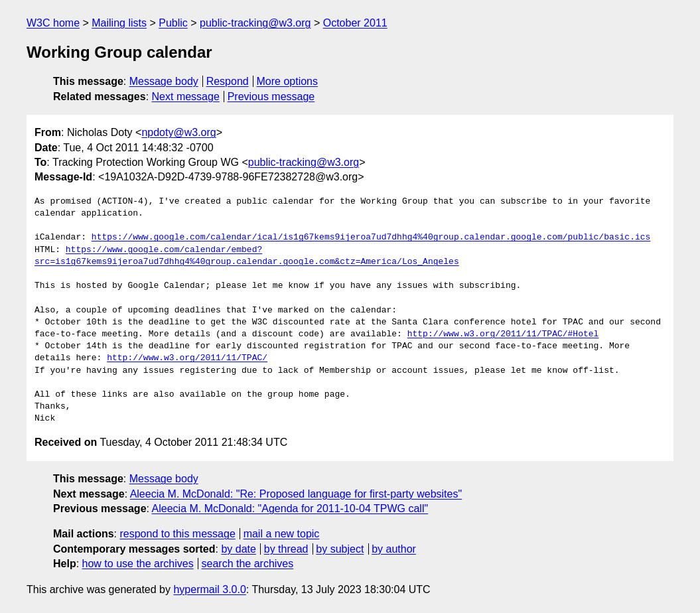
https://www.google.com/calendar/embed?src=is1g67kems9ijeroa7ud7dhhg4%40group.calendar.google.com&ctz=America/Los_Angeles (247, 256)
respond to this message (177, 534)
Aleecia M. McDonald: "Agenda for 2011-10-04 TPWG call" (290, 509)
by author (394, 549)
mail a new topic (282, 534)
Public (173, 23)
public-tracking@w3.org (255, 23)
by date (238, 549)
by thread (286, 549)
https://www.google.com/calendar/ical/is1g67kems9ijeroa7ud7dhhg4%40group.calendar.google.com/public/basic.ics (371, 238)
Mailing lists (119, 23)
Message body (164, 81)
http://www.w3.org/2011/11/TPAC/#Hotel (503, 334)
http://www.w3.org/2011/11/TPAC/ (187, 358)
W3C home (53, 23)
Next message (186, 97)
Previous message (271, 97)
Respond (228, 81)
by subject (340, 549)
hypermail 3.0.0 (209, 589)
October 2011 (355, 23)
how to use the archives (138, 564)
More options (288, 81)
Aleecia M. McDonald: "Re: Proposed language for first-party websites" (296, 494)
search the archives (248, 564)
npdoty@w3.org (178, 132)
